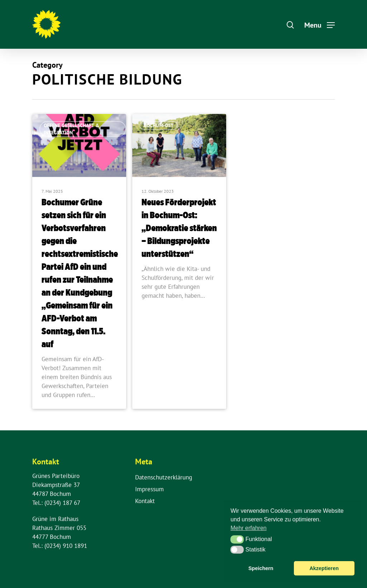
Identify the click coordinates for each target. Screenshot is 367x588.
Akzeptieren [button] (324, 568)
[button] (237, 539)
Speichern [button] (261, 568)
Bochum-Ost (159, 125)
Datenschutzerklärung (164, 477)
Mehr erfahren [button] (249, 528)
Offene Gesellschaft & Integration (72, 129)
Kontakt (145, 501)
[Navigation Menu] (320, 24)
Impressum (149, 489)
